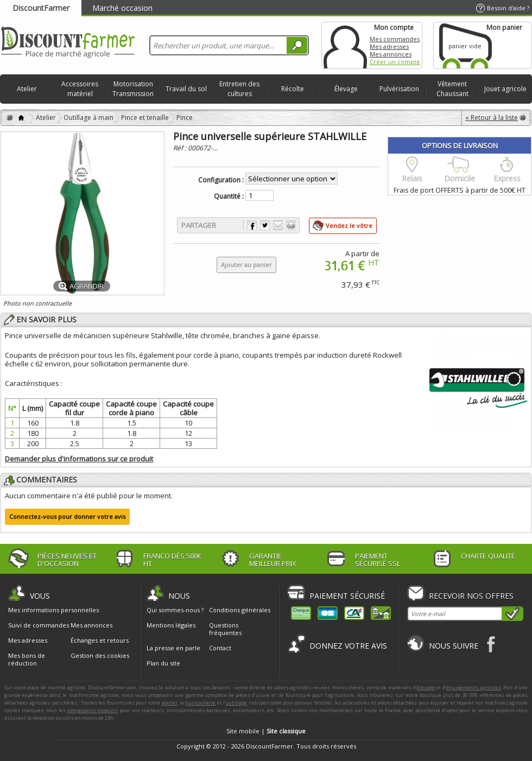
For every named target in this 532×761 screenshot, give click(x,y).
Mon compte (345, 45)
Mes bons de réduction (27, 659)
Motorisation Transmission (133, 89)
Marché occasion (122, 8)
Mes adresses (389, 46)
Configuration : (221, 180)
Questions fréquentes (225, 629)
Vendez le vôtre (349, 226)
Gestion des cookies (100, 656)
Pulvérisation (399, 89)
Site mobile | (266, 731)
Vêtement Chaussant (452, 89)
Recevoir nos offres (471, 596)
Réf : (180, 148)
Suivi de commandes (39, 625)
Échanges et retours (100, 640)
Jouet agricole (505, 89)
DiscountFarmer (41, 8)
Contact (220, 648)
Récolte (293, 89)
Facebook (492, 644)
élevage (426, 687)
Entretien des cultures (239, 89)
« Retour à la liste (492, 118)
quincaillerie (200, 703)
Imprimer (291, 225)
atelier (170, 703)
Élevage (346, 89)
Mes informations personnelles (53, 610)
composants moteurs (93, 710)
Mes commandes (395, 39)
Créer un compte (395, 62)
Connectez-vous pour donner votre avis (67, 516)
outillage (236, 703)
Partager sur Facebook (252, 225)
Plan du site (163, 663)
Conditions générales (240, 610)
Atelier (27, 89)
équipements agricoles (474, 687)
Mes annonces (391, 54)
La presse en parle (173, 648)
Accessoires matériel (80, 89)
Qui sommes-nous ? (175, 610)
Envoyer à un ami (278, 225)
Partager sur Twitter (265, 225)
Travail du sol (186, 89)
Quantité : (229, 196)
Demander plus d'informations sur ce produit (79, 459)
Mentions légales (171, 625)
